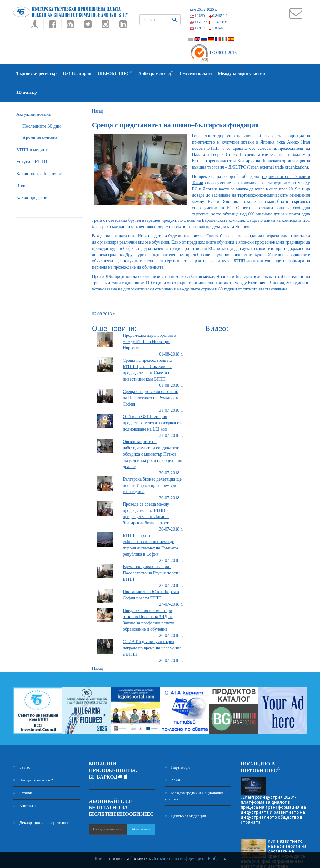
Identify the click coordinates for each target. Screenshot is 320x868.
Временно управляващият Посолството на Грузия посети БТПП (151, 554)
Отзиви (23, 774)
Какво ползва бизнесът (39, 155)
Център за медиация (185, 797)
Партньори (177, 748)
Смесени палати (196, 74)
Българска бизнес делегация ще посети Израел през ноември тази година (152, 467)
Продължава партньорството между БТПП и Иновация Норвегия (149, 323)
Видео (22, 167)
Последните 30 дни (42, 107)
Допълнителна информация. (178, 858)
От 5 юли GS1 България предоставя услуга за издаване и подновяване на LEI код (153, 404)
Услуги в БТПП (32, 143)
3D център (282, 74)
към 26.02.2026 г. (203, 9)
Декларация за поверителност (42, 804)
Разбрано (217, 858)
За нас (22, 748)
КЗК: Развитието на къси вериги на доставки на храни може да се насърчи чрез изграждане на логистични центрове (274, 835)
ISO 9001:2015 (213, 53)
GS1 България (77, 74)
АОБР (173, 761)
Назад (98, 92)
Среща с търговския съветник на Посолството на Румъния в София (150, 379)
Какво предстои (32, 179)
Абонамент (141, 810)
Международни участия (242, 74)
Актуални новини (34, 95)
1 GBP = (209, 22)
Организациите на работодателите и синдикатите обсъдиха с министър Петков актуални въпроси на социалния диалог (152, 435)
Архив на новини (40, 119)
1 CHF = (209, 28)
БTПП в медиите (33, 131)
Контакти (24, 787)
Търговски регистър (36, 74)
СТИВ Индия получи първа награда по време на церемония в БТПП (152, 629)
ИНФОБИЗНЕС (115, 73)
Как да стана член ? (33, 761)
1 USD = (209, 16)
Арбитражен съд (156, 73)
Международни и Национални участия (194, 777)
